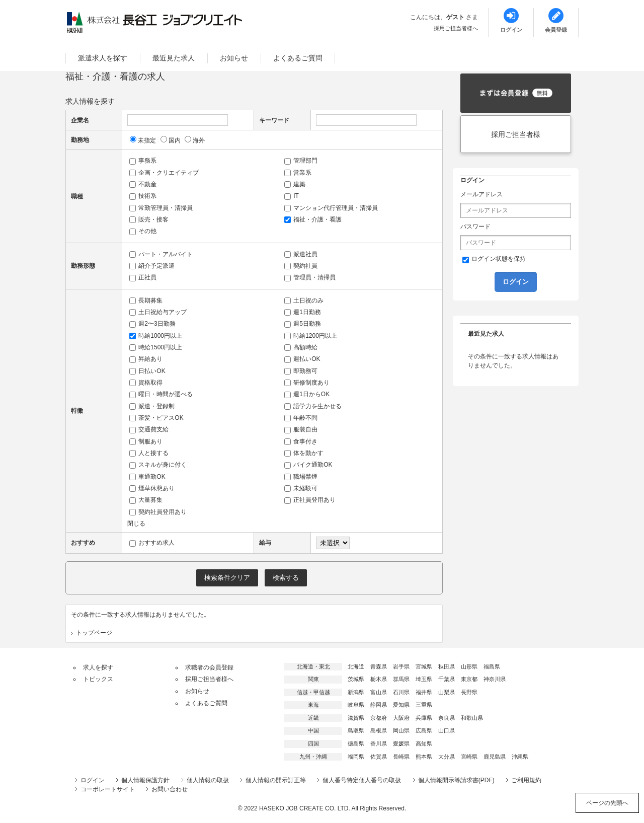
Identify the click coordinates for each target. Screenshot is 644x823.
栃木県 (379, 679)
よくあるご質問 (298, 58)
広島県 (424, 730)
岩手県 (401, 666)
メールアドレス (481, 194)
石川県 (401, 692)
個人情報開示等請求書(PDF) (456, 780)
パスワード (475, 227)
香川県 (379, 743)
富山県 (379, 692)
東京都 (469, 679)
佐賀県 (379, 757)
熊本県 (424, 757)
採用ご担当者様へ (456, 28)
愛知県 (401, 705)
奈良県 (447, 718)
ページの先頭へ (607, 803)
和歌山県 (472, 718)
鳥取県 (356, 730)
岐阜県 (356, 705)
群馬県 (401, 679)
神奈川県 (495, 679)
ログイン (93, 780)
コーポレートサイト (108, 789)
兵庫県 (424, 718)
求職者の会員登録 (209, 667)
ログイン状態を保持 (494, 259)
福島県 (492, 666)
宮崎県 (469, 757)
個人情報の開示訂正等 (276, 780)
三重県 (424, 705)
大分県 (447, 757)
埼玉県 (424, 679)
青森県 (379, 666)
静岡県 (379, 705)
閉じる (136, 523)
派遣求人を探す (103, 58)
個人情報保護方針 (145, 780)
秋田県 (447, 666)
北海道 (356, 666)
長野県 (469, 692)
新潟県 (356, 692)
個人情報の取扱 (208, 780)
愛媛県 (401, 743)
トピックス (98, 679)
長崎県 (401, 757)
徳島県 (356, 743)
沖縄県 (520, 757)
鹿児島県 (495, 757)
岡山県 (401, 730)
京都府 (379, 718)
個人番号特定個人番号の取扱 (362, 780)
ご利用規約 (526, 780)
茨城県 (356, 679)
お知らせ (234, 58)
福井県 (424, 692)
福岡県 (356, 757)
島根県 (379, 730)
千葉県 (447, 679)
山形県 (469, 666)
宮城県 (424, 666)
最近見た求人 (174, 58)
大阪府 (401, 718)
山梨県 (447, 692)
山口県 (447, 730)
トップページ (94, 633)
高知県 (424, 743)
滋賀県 (356, 718)
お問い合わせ (170, 789)
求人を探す (98, 667)
